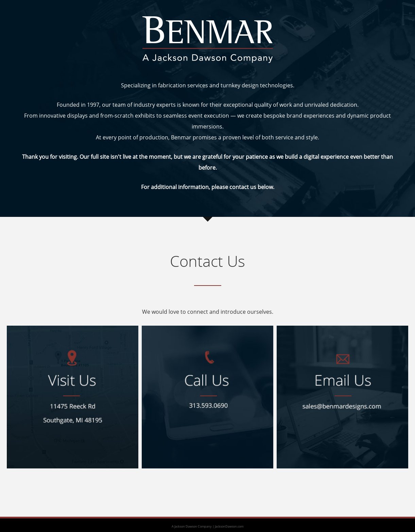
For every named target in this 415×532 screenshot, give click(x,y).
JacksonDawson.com (229, 526)
